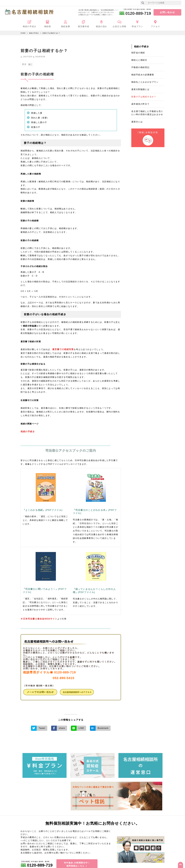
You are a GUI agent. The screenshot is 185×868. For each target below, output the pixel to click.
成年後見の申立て (140, 104)
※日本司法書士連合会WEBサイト (38, 618)
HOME (23, 33)
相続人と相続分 (139, 60)
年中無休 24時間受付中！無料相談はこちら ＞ (77, 863)
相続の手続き (34, 33)
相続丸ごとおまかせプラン (145, 82)
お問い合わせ (167, 12)
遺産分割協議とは (140, 89)
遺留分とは (137, 122)
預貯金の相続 (138, 53)
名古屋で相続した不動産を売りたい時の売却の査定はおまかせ (147, 113)
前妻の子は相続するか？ (51, 33)
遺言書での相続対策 (62, 349)
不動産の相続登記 (140, 67)
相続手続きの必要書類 (143, 75)
